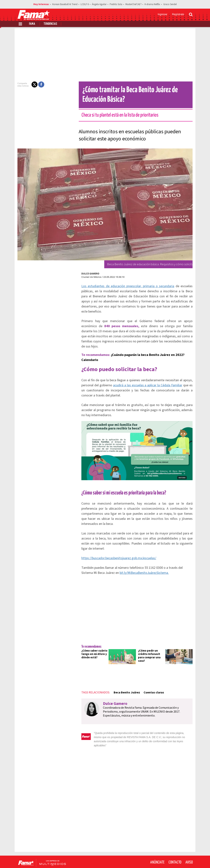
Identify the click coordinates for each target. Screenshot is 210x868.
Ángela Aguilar (99, 4)
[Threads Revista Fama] (189, 859)
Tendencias (50, 24)
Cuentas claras (152, 680)
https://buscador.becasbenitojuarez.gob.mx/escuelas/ (117, 545)
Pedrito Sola (116, 4)
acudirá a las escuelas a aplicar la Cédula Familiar (145, 375)
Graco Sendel (170, 4)
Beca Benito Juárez (124, 680)
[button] (32, 84)
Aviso (189, 845)
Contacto (175, 845)
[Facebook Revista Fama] (164, 859)
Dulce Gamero (88, 274)
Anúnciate (157, 845)
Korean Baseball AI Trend (65, 4)
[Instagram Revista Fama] (181, 859)
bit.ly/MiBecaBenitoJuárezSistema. (130, 560)
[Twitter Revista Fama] (172, 859)
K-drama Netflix (152, 4)
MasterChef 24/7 (133, 4)
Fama (32, 24)
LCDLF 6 (85, 4)
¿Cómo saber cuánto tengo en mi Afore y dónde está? (92, 641)
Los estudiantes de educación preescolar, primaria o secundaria (127, 286)
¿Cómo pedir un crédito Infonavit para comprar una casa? (149, 643)
